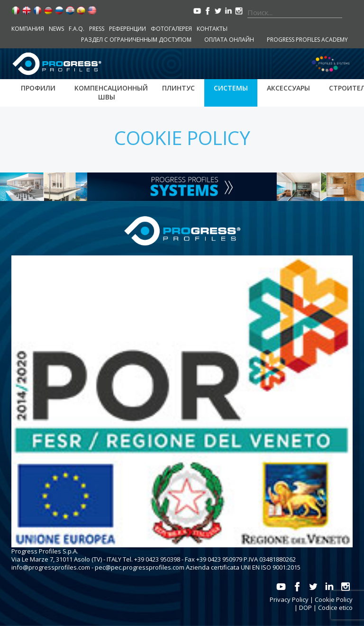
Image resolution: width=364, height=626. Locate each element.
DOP (305, 608)
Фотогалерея (171, 29)
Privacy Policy (289, 599)
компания (28, 29)
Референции (127, 29)
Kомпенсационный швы (111, 92)
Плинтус (178, 88)
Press (97, 29)
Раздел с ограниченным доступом (136, 40)
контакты (212, 29)
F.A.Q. (77, 29)
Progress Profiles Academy (307, 40)
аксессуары (288, 88)
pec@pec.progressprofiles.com (140, 567)
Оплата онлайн (229, 40)
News (56, 29)
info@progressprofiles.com (51, 567)
